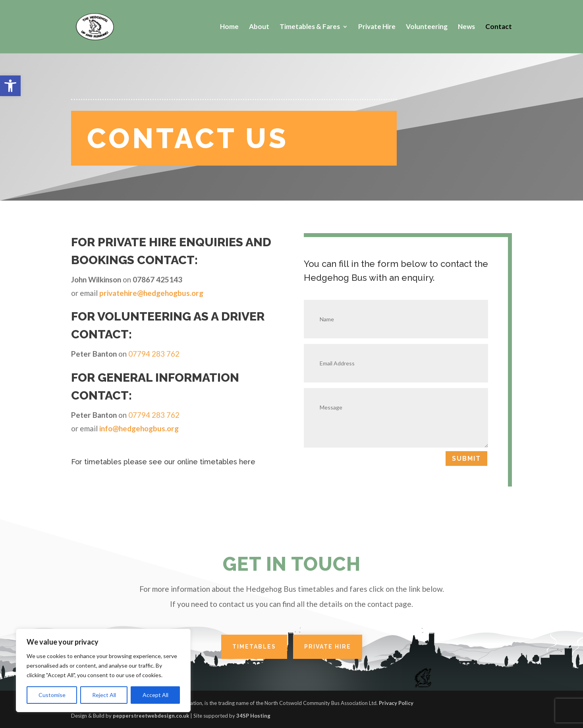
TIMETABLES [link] (254, 647)
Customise (52, 695)
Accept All (155, 695)
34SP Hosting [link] (253, 716)
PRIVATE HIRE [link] (328, 647)
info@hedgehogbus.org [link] (139, 428)
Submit (466, 459)
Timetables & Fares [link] (310, 27)
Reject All (104, 695)
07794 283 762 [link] (154, 354)
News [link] (466, 27)
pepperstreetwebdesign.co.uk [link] (151, 716)
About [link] (259, 27)
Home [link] (229, 27)
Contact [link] (499, 27)
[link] (10, 86)
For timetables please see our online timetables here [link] (163, 462)
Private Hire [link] (377, 27)
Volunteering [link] (427, 27)
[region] (103, 670)
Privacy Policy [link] (396, 703)
